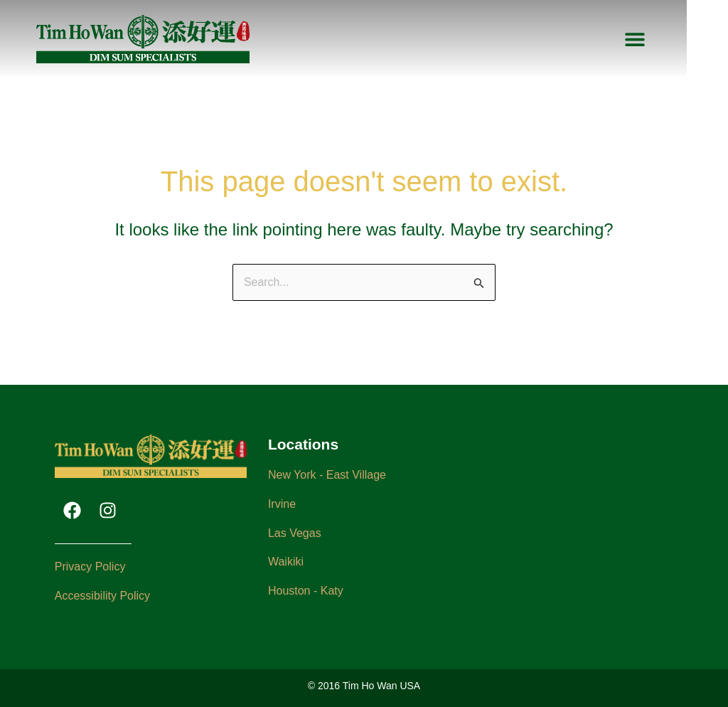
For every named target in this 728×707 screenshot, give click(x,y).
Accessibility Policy (102, 596)
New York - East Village (327, 475)
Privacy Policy (90, 567)
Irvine (282, 504)
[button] (676, 39)
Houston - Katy (306, 591)
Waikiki (286, 562)
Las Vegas (295, 533)
